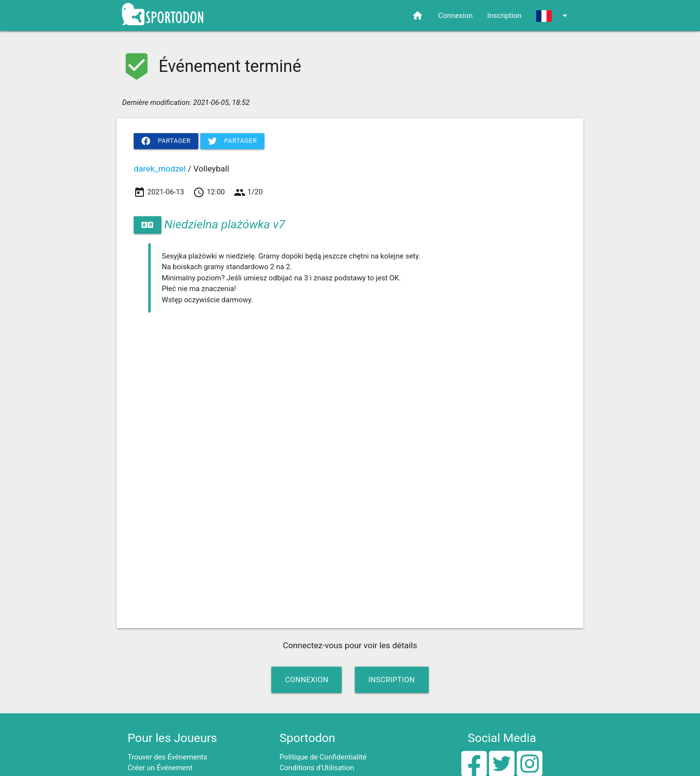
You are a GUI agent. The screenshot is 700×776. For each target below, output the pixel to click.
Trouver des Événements (168, 757)
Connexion (455, 16)
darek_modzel (160, 169)
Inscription (504, 16)
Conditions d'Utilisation (317, 768)
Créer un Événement (160, 768)
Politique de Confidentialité (323, 757)
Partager (166, 141)
